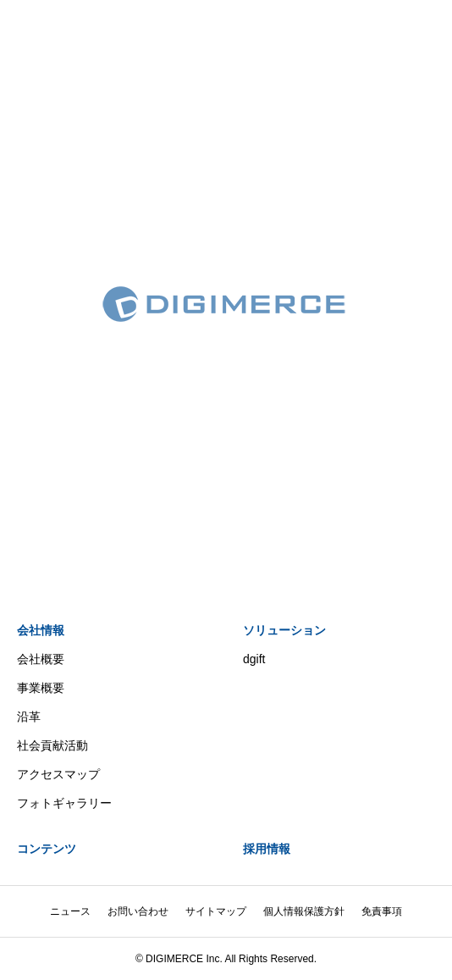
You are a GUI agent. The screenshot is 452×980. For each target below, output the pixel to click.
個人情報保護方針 (304, 911)
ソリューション (284, 630)
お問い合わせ (138, 911)
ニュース (70, 911)
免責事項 (382, 911)
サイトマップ (216, 911)
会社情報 (41, 630)
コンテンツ (47, 849)
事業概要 (41, 688)
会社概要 (41, 659)
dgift (254, 659)
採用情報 (267, 849)
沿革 (29, 717)
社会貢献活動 (52, 745)
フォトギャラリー (64, 803)
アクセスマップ (58, 774)
